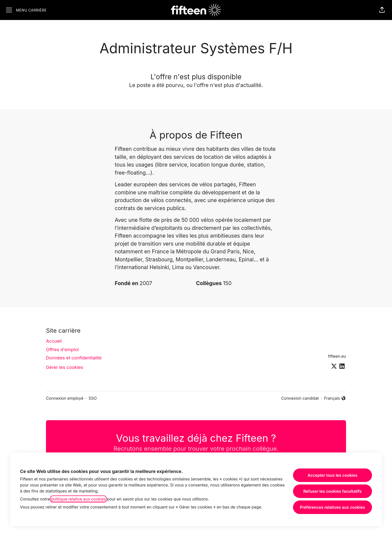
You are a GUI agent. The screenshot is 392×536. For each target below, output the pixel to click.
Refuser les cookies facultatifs (332, 491)
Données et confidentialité (74, 358)
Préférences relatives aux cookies (332, 507)
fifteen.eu (337, 356)
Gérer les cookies (64, 367)
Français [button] (335, 398)
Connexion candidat (300, 398)
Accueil (54, 341)
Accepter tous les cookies (332, 475)
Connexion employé (65, 398)
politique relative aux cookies (78, 499)
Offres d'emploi (62, 350)
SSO (93, 398)
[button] (382, 10)
